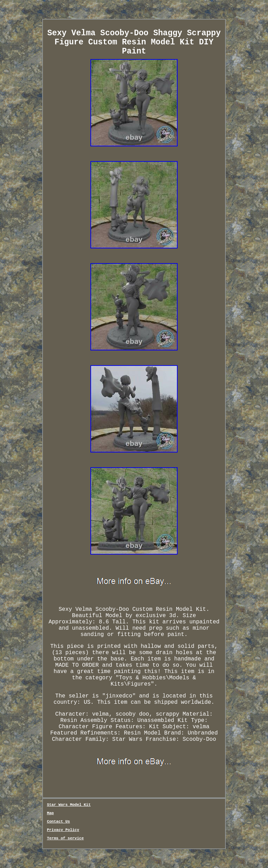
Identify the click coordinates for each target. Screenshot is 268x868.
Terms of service (65, 838)
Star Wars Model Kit (69, 805)
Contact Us (58, 822)
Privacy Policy (63, 830)
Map (50, 813)
